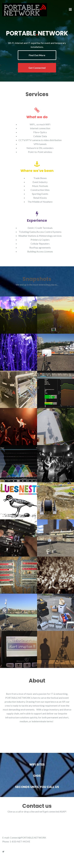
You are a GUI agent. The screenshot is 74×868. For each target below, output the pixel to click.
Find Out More (37, 55)
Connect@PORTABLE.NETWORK (28, 838)
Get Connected (37, 68)
